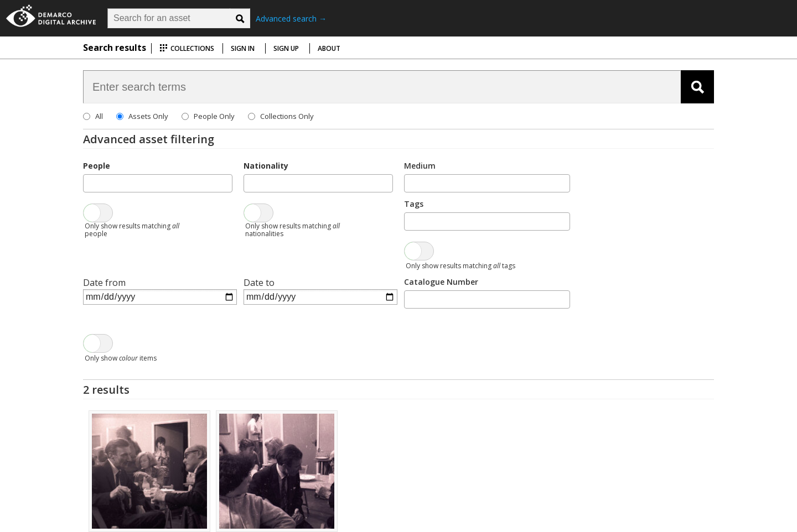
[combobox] (158, 183)
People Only (214, 116)
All (99, 116)
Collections (187, 48)
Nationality (266, 166)
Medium (420, 166)
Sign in (243, 48)
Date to (259, 283)
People (97, 166)
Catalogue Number (441, 282)
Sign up (286, 48)
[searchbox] (90, 182)
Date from (104, 283)
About (329, 48)
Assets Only (148, 116)
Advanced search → (291, 19)
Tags (414, 204)
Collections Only (287, 116)
